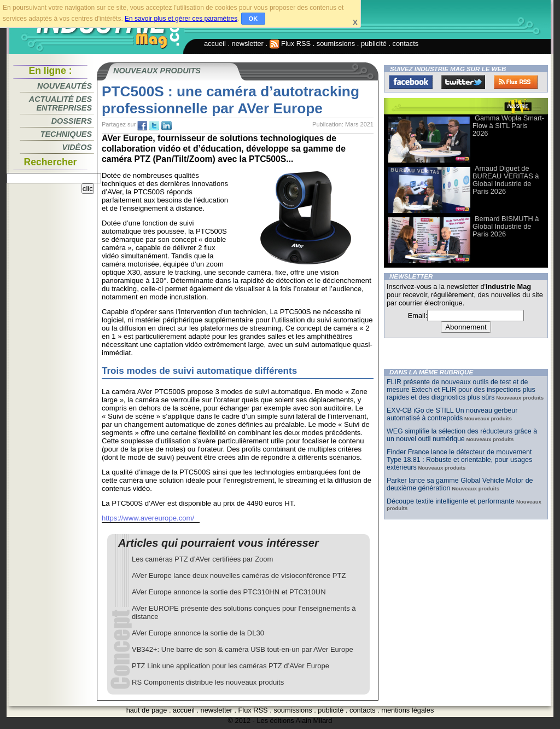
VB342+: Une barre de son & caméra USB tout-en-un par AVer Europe (243, 649)
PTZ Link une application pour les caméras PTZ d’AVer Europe (231, 666)
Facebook (411, 82)
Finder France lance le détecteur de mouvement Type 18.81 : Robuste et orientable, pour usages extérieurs (459, 460)
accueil (215, 44)
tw (154, 126)
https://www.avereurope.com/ (148, 518)
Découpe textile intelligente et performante (451, 501)
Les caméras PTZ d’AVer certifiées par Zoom (202, 559)
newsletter (248, 44)
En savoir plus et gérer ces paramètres (181, 19)
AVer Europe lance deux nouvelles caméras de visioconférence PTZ (239, 575)
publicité (374, 44)
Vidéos (77, 147)
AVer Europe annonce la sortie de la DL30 (198, 633)
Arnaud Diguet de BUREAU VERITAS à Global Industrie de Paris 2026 (506, 180)
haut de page (147, 710)
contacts (406, 44)
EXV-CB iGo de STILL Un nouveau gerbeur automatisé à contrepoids (452, 414)
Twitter (463, 82)
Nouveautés (65, 86)
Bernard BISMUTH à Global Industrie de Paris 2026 (506, 226)
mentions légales (407, 710)
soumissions (336, 44)
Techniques (66, 134)
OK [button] (253, 19)
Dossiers (72, 121)
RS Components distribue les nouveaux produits (208, 682)
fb (142, 126)
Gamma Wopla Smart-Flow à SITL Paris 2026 (508, 126)
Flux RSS (290, 44)
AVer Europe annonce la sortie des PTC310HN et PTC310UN (229, 592)
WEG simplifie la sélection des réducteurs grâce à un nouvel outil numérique (462, 435)
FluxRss (516, 82)
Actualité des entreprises (60, 103)
